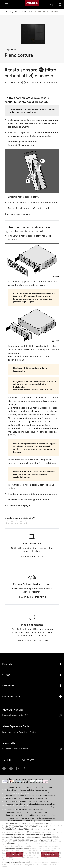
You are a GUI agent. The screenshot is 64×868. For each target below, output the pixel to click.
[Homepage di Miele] (32, 4)
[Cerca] (52, 4)
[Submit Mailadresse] (61, 749)
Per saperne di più (32, 557)
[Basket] (60, 4)
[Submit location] (61, 716)
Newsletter (9, 743)
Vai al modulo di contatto (32, 641)
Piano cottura (27, 12)
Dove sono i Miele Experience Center (19, 732)
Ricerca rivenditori (14, 710)
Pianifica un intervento (32, 597)
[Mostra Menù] (6, 4)
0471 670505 (28, 760)
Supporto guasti (10, 12)
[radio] (7, 522)
